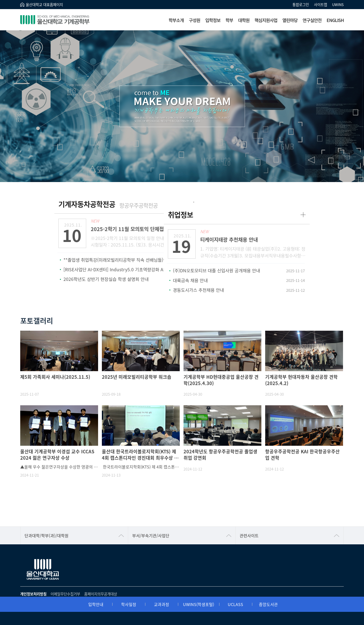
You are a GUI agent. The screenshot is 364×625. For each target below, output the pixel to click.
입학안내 (96, 508)
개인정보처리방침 (33, 583)
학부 (229, 20)
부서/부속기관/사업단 (151, 525)
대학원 (244, 20)
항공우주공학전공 (145, 205)
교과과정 (162, 508)
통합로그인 (301, 4)
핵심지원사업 (266, 20)
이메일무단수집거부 (65, 583)
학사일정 (129, 508)
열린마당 (290, 20)
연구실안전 (312, 20)
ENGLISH (335, 20)
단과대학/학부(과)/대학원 (47, 525)
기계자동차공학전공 (94, 204)
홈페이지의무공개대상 (101, 583)
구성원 (195, 20)
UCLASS (235, 508)
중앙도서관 (268, 508)
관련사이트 (249, 525)
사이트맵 (321, 4)
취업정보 (201, 204)
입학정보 (213, 20)
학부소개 (176, 20)
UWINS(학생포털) (199, 508)
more (173, 204)
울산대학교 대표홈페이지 (44, 4)
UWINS (338, 4)
